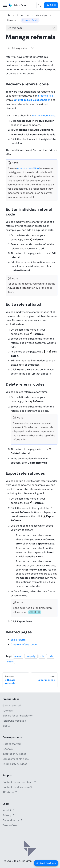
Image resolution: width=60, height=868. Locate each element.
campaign (31, 656)
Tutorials (8, 711)
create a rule (46, 96)
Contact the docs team (17, 787)
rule (42, 656)
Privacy (8, 815)
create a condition (28, 168)
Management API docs (16, 759)
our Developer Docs (44, 115)
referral (18, 656)
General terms (12, 820)
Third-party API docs (15, 764)
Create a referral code (24, 644)
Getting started (12, 706)
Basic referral (18, 640)
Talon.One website (15, 721)
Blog (6, 726)
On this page (15, 28)
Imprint (8, 810)
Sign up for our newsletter (18, 716)
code (50, 656)
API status (10, 792)
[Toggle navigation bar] (5, 5)
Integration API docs (14, 754)
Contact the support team (19, 782)
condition (32, 100)
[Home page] (9, 15)
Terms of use (10, 825)
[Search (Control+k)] (39, 5)
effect (10, 662)
